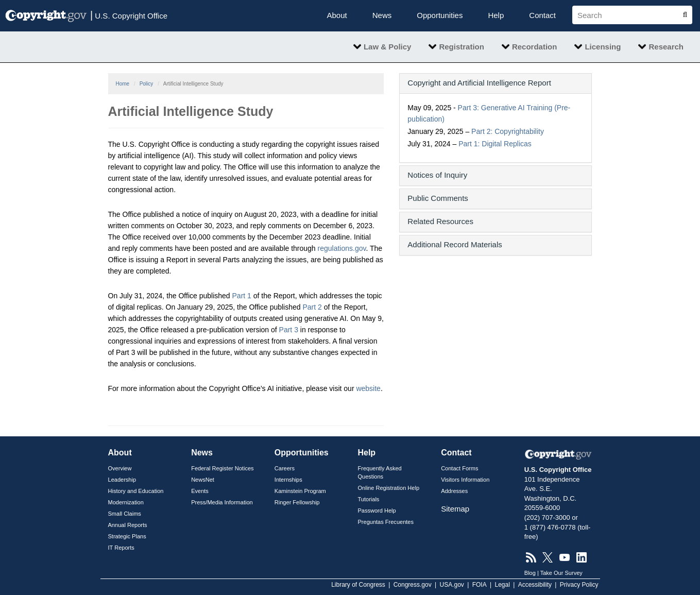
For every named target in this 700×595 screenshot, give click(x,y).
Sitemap (455, 509)
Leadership (122, 480)
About (337, 15)
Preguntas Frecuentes (386, 522)
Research (666, 47)
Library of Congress (358, 585)
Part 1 (242, 296)
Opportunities (440, 15)
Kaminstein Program (300, 491)
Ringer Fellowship (297, 502)
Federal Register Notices (222, 468)
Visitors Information (465, 480)
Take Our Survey (561, 573)
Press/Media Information (222, 502)
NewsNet (203, 480)
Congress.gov (413, 585)
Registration (462, 47)
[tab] (496, 83)
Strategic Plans (127, 536)
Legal (502, 585)
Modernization (126, 502)
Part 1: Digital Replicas (495, 144)
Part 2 (312, 307)
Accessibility (535, 585)
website (368, 388)
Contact (542, 15)
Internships (288, 480)
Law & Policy (388, 47)
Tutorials (368, 499)
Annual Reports (128, 525)
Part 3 (289, 330)
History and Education (136, 491)
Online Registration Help (388, 488)
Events (200, 491)
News (382, 15)
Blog (530, 573)
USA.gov (452, 585)
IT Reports (121, 548)
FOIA (480, 585)
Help (496, 15)
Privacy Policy (579, 585)
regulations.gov (342, 248)
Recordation (535, 47)
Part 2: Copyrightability (508, 131)
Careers (285, 468)
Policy (147, 84)
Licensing (603, 47)
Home (123, 84)
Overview (120, 468)
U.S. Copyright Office (129, 15)
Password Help (377, 511)
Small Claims (125, 514)
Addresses (454, 491)
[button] (496, 83)
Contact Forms (459, 468)
